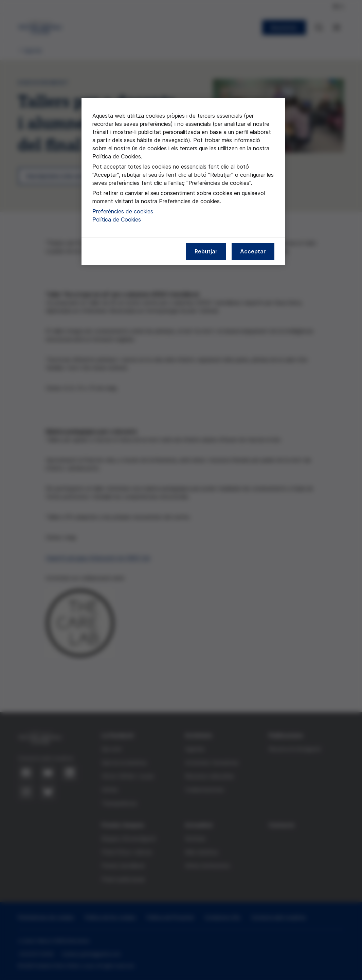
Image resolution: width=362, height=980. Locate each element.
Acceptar (253, 251)
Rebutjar (206, 251)
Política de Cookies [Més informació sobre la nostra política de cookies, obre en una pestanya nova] (117, 219)
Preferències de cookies (123, 211)
